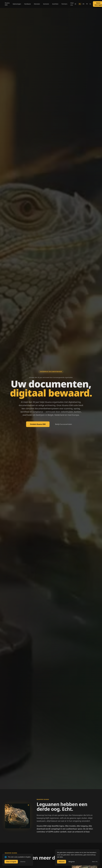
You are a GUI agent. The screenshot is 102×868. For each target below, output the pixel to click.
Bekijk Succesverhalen (64, 424)
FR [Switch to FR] (87, 4)
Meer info (95, 862)
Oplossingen (17, 4)
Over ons (72, 4)
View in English (11, 862)
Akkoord (62, 862)
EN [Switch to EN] (83, 4)
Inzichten (55, 4)
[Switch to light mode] (75, 4)
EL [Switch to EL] (90, 4)
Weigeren (72, 862)
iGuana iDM (7, 4)
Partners (64, 4)
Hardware (27, 4)
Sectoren (46, 4)
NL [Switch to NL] (80, 4)
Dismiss (23, 862)
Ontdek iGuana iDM (38, 424)
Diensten (37, 4)
